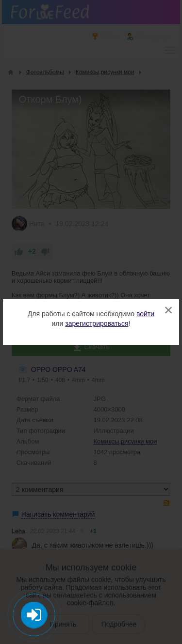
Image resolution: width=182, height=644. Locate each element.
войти (145, 314)
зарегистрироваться (97, 323)
